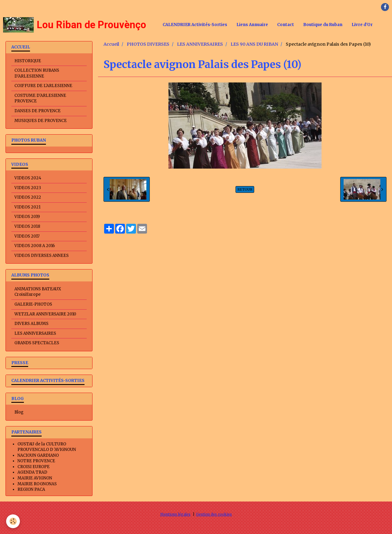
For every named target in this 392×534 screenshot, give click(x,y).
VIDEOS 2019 (27, 217)
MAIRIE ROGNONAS (37, 484)
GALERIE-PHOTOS (33, 304)
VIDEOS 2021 (27, 207)
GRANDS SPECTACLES (37, 343)
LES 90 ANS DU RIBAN (254, 44)
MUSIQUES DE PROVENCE (41, 121)
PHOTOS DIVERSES (148, 44)
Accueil (111, 44)
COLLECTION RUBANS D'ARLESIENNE (37, 73)
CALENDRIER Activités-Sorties (195, 25)
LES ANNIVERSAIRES (200, 44)
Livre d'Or (362, 25)
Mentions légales (175, 514)
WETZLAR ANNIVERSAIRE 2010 (45, 314)
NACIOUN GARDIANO (38, 455)
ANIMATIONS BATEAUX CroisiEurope (38, 292)
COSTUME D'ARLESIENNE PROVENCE (40, 98)
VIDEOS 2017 (27, 236)
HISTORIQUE (28, 61)
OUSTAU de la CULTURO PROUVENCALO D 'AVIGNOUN (47, 447)
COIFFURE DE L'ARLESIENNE (43, 86)
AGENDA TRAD (32, 472)
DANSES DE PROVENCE (38, 111)
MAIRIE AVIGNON (35, 478)
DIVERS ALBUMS (31, 324)
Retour (245, 189)
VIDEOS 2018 (27, 226)
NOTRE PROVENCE (36, 461)
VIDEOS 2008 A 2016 (35, 246)
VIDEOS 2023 (28, 188)
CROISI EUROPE (34, 467)
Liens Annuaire (252, 25)
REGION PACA (31, 489)
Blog (19, 412)
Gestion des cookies (214, 514)
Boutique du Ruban (323, 25)
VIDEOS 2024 (28, 178)
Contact (286, 25)
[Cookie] (13, 521)
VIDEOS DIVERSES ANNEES (41, 256)
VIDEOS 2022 (28, 197)
